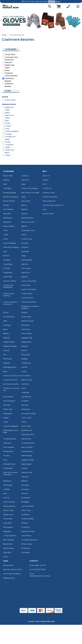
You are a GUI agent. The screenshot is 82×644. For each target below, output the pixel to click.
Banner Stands (9, 201)
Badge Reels (26, 342)
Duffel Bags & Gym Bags (11, 431)
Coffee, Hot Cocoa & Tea (12, 389)
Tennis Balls (8, 519)
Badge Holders (9, 342)
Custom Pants (27, 294)
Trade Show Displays (11, 247)
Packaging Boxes (10, 367)
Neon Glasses (9, 540)
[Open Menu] (77, 6)
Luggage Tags (27, 338)
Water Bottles (27, 260)
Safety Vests (8, 515)
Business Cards (27, 321)
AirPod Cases (8, 510)
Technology (8, 485)
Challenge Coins (28, 230)
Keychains (7, 214)
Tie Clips (6, 456)
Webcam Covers (28, 222)
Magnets (7, 338)
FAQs (45, 184)
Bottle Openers (27, 218)
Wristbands (26, 409)
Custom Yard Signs (29, 281)
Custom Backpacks (11, 426)
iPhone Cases (27, 544)
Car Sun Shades (28, 506)
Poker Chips (26, 510)
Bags (23, 184)
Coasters (25, 176)
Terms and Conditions (12, 574)
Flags (23, 197)
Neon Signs (26, 201)
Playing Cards (27, 472)
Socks (5, 239)
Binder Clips (8, 409)
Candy (24, 371)
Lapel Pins (25, 180)
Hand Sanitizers (9, 401)
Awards (24, 367)
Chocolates (26, 376)
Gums (24, 388)
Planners (25, 481)
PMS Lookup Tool (49, 201)
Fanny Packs (26, 426)
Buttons (6, 256)
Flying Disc (7, 222)
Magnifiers (7, 531)
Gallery (45, 180)
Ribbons (25, 226)
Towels (6, 235)
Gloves (6, 312)
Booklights (25, 502)
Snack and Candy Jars (12, 376)
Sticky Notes (26, 317)
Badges (24, 359)
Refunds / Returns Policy (13, 570)
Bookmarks (26, 498)
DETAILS (58, 1)
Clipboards (8, 414)
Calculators (26, 329)
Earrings (24, 468)
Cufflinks (6, 489)
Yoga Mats (7, 523)
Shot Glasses (8, 209)
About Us (46, 176)
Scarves (6, 350)
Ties (5, 355)
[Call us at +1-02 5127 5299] (68, 7)
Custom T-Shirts (10, 281)
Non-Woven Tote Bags (30, 193)
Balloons (25, 264)
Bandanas (7, 481)
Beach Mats (8, 544)
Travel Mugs (8, 264)
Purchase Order (49, 193)
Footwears (26, 527)
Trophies (7, 363)
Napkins (24, 209)
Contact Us (47, 188)
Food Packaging (9, 243)
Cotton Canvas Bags (30, 188)
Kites (5, 493)
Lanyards (25, 247)
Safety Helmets (9, 506)
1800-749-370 (40, 565)
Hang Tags (26, 355)
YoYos (6, 557)
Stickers (6, 205)
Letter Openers (9, 502)
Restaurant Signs (28, 531)
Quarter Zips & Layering (9, 295)
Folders (6, 418)
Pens (5, 251)
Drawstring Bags (10, 193)
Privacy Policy (8, 565)
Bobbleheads (27, 430)
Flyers (5, 329)
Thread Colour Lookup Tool (53, 205)
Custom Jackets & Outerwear (11, 303)
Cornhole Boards (28, 443)
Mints (5, 371)
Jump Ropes (26, 536)
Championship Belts (29, 540)
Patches (6, 180)
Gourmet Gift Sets (10, 380)
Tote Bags (7, 188)
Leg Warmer (26, 397)
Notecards (26, 325)
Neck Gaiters (8, 397)
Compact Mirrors (10, 536)
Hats (5, 184)
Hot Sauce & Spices (11, 384)
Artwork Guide (48, 214)
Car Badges (8, 468)
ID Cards (7, 268)
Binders (6, 333)
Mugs (23, 256)
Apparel (24, 277)
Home (4, 35)
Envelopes (7, 325)
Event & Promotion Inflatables (10, 473)
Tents (5, 460)
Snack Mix (25, 384)
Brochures (25, 489)
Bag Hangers (26, 464)
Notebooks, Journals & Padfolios (30, 307)
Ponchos (25, 493)
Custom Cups (27, 239)
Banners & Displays (11, 197)
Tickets (24, 422)
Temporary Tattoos (29, 302)
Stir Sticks (7, 405)
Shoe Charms (27, 333)
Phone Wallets (9, 226)
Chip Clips (7, 552)
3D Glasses (26, 548)
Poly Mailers (8, 218)
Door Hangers (9, 447)
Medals (24, 312)
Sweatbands (8, 451)
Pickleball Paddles (10, 346)
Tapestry (25, 477)
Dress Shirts (26, 285)
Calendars (7, 443)
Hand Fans (25, 272)
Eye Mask (25, 405)
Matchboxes (26, 439)
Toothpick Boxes (10, 439)
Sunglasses (8, 272)
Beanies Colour (9, 104)
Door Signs (26, 552)
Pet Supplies (8, 527)
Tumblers (7, 260)
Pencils (24, 350)
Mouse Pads (8, 176)
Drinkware (25, 251)
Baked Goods (27, 380)
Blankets (25, 346)
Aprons (24, 205)
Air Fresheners (9, 317)
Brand (5, 97)
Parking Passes (27, 451)
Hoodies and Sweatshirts (8, 286)
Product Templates (50, 197)
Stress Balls (8, 277)
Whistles (25, 523)
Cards (6, 422)
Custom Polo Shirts (29, 289)
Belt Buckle (7, 359)
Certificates (26, 363)
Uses (45, 209)
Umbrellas (25, 392)
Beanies (25, 214)
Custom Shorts (27, 298)
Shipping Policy (9, 578)
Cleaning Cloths (28, 434)
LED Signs (25, 243)
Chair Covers (26, 418)
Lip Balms (25, 401)
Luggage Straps (28, 460)
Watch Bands (8, 548)
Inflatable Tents (9, 464)
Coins (5, 230)
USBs (5, 321)
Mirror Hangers (27, 447)
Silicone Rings (27, 456)
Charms (6, 498)
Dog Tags (25, 485)
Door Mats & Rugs (28, 414)
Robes (24, 235)
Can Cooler (26, 268)
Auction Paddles (28, 519)
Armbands (25, 515)
